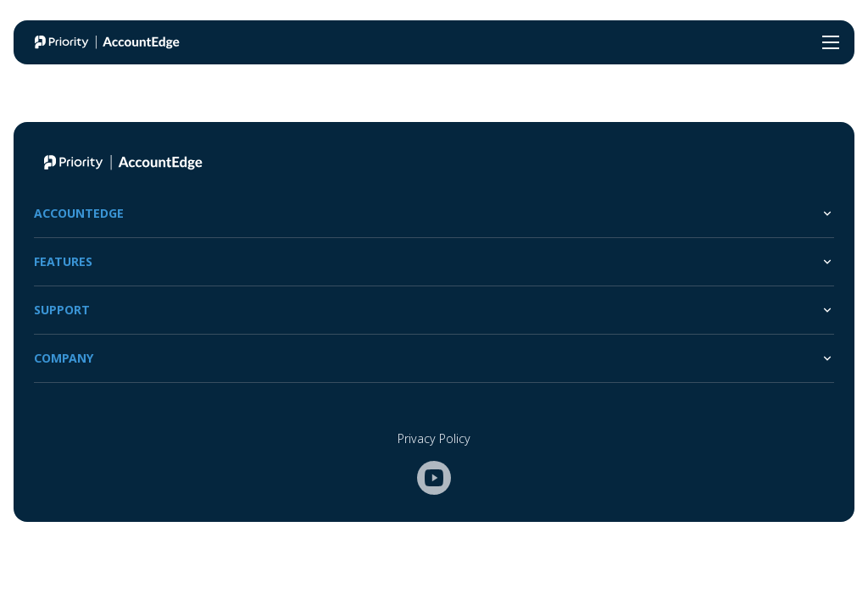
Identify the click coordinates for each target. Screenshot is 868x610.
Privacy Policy (434, 438)
